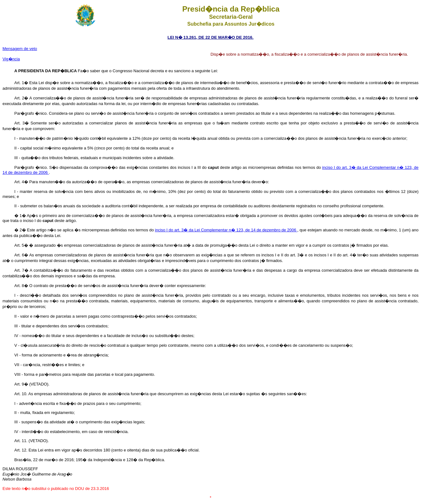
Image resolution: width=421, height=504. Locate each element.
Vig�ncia (11, 59)
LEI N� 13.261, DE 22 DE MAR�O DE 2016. (211, 37)
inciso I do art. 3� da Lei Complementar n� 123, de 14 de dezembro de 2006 (226, 230)
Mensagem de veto (20, 49)
